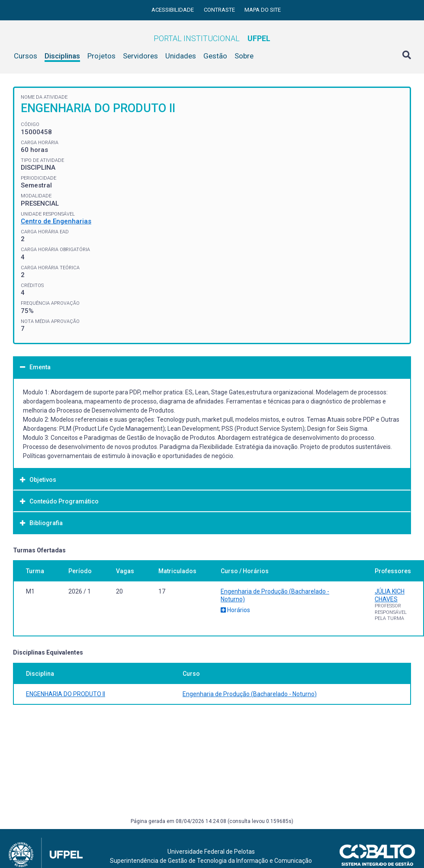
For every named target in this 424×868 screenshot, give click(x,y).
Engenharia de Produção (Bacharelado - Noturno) (250, 694)
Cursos (26, 56)
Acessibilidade (173, 10)
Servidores (140, 56)
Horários (235, 610)
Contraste (220, 10)
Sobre (244, 56)
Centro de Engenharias (56, 221)
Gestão (215, 56)
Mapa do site (263, 10)
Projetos (101, 56)
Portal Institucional (212, 38)
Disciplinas (62, 56)
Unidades (181, 56)
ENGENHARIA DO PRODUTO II (66, 694)
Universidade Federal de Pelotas (211, 852)
